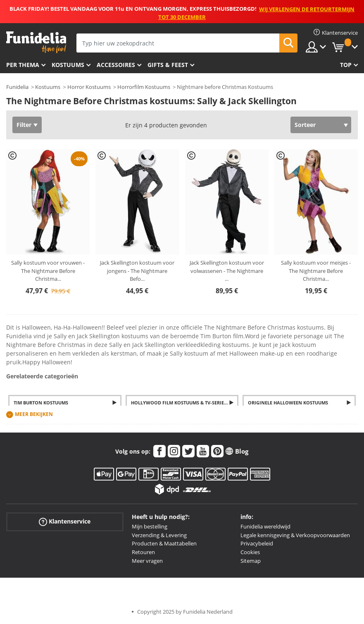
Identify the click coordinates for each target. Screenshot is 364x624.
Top (346, 65)
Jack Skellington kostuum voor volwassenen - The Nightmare (227, 271)
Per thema (23, 65)
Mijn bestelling (150, 526)
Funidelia (17, 87)
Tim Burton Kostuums (41, 403)
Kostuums (68, 65)
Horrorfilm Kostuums (144, 87)
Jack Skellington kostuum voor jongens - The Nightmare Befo (137, 271)
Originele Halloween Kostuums (288, 403)
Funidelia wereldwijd (265, 526)
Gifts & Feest (168, 65)
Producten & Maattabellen (164, 543)
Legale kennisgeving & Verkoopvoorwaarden (295, 535)
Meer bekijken (34, 414)
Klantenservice (65, 522)
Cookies (250, 552)
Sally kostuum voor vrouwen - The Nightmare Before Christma (48, 271)
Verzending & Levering (159, 535)
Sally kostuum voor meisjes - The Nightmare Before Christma (316, 271)
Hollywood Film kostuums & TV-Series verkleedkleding (185, 403)
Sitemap (251, 561)
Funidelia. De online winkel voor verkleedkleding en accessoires (36, 42)
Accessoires (116, 65)
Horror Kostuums (89, 87)
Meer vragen (147, 561)
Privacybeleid (257, 543)
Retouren (143, 552)
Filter (24, 125)
